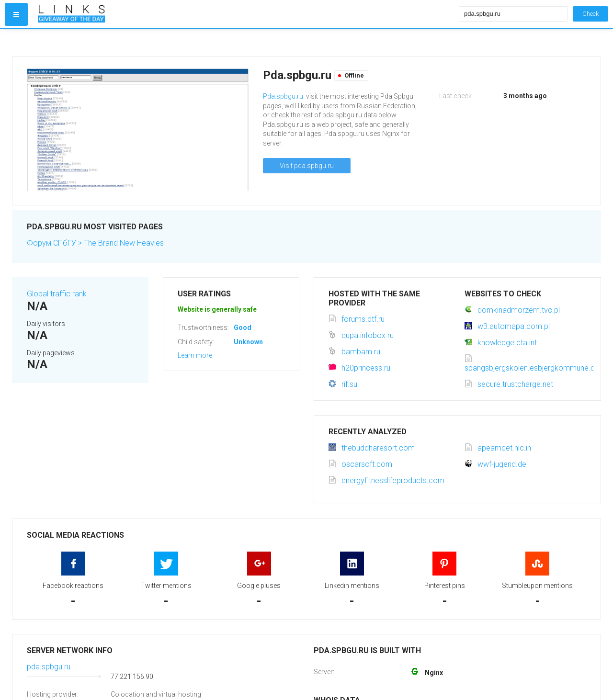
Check (590, 14)
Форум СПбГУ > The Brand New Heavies (95, 243)
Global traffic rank (57, 294)
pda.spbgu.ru (49, 667)
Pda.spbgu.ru (283, 96)
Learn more (195, 355)
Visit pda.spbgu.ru (307, 166)
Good (243, 327)
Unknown (248, 342)
